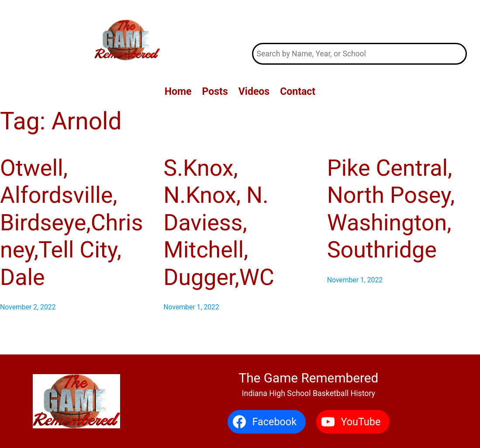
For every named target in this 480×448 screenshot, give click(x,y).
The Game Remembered (359, 22)
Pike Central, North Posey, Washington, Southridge (391, 209)
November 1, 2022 (191, 307)
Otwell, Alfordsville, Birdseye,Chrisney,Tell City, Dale (71, 223)
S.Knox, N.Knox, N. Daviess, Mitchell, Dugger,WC (219, 223)
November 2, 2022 (28, 307)
